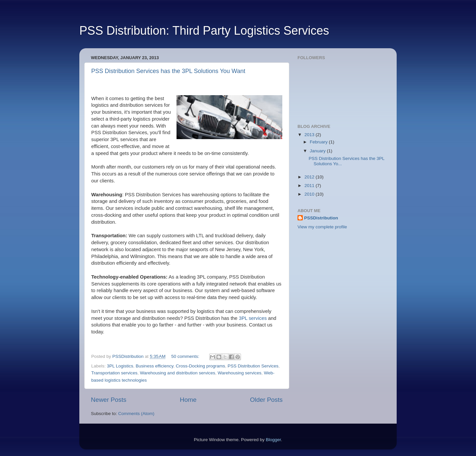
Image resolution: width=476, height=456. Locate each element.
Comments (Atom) (137, 414)
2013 (310, 135)
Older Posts (266, 400)
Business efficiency (155, 366)
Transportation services (114, 373)
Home (188, 400)
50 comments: (186, 356)
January (318, 151)
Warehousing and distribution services (178, 373)
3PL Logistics (120, 366)
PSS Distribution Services (253, 366)
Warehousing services (239, 373)
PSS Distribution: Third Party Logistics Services (204, 31)
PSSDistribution (321, 218)
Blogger (273, 440)
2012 (310, 177)
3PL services (253, 318)
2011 (310, 186)
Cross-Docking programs (200, 366)
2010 (310, 194)
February (319, 142)
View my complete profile (322, 227)
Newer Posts (109, 400)
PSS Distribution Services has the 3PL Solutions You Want (168, 71)
